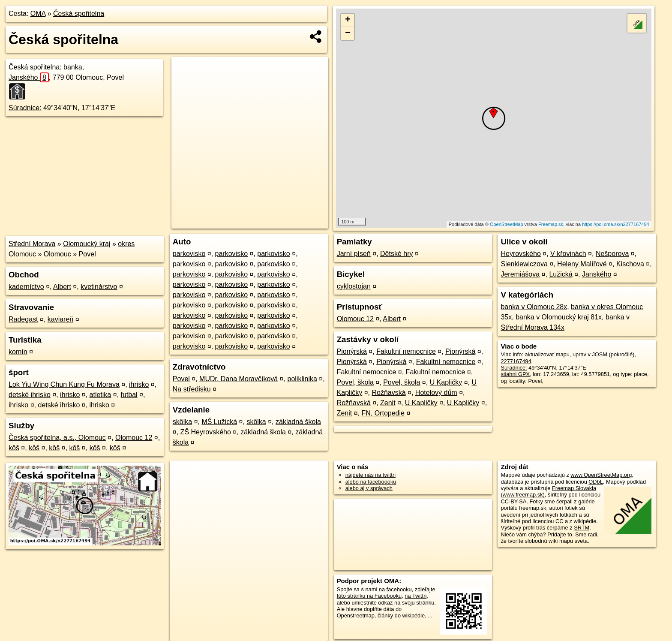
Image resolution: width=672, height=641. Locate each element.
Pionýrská (352, 351)
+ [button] (348, 20)
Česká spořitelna (79, 14)
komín (18, 352)
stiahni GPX (515, 374)
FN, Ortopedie (383, 413)
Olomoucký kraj (87, 244)
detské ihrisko (30, 395)
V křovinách (568, 254)
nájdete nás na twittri (370, 475)
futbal (129, 395)
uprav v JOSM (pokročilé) (603, 354)
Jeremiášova (520, 274)
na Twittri (415, 596)
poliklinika (302, 379)
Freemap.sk (551, 224)
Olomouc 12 (134, 438)
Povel (87, 254)
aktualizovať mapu (547, 354)
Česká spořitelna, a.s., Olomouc (57, 438)
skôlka (182, 422)
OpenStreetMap (507, 224)
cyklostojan (354, 286)
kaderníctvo (26, 287)
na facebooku (395, 589)
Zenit (388, 403)
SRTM (582, 528)
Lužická (561, 274)
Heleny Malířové (582, 264)
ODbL (595, 482)
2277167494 (516, 361)
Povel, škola (355, 382)
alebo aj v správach (369, 488)
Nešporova (612, 254)
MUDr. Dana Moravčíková (238, 379)
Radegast (23, 319)
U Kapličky (446, 382)
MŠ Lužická (219, 422)
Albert (62, 287)
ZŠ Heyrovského (206, 432)
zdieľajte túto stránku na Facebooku (386, 593)
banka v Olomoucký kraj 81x (559, 317)
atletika (100, 395)
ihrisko (139, 384)
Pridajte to (560, 534)
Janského (29, 77)
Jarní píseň (354, 254)
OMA (38, 14)
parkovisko (189, 254)
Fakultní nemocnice (406, 351)
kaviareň (60, 319)
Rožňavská (388, 393)
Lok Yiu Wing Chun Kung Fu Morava (64, 384)
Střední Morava (32, 244)
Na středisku (192, 389)
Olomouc (57, 254)
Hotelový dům (436, 393)
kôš (14, 448)
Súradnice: (25, 108)
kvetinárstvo (99, 287)
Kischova (630, 264)
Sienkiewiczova (524, 264)
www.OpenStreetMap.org (601, 475)
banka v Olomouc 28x (534, 307)
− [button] (348, 33)
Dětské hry (396, 254)
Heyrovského (520, 254)
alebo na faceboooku (371, 482)
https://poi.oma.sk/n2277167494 (616, 224)
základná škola (298, 422)
